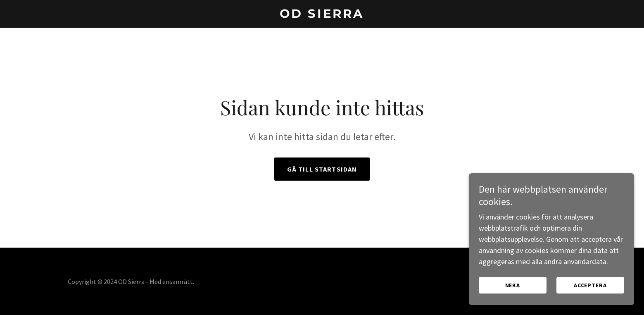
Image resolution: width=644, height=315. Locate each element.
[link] (322, 15)
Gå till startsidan (322, 169)
